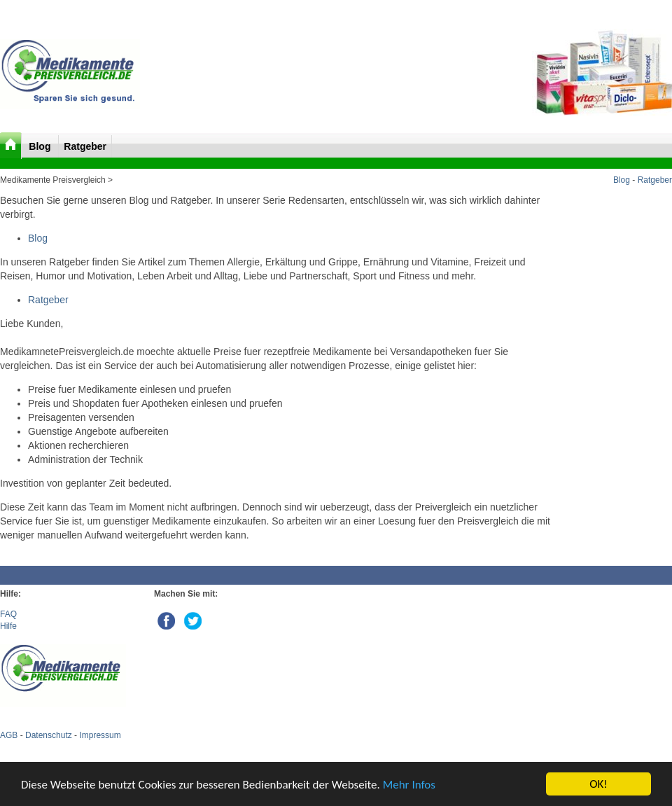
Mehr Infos (409, 785)
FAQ (8, 614)
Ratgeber (85, 146)
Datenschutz (49, 735)
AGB (9, 735)
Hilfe (8, 626)
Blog (41, 146)
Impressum (100, 735)
